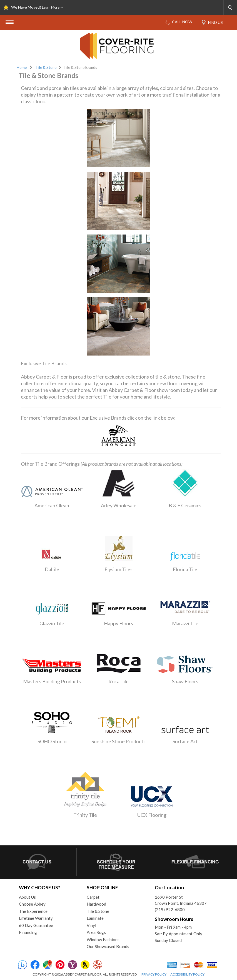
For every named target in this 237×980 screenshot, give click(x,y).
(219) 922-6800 (170, 910)
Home (22, 67)
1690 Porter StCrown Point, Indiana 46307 (181, 900)
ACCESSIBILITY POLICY (187, 974)
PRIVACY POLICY (154, 974)
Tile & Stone (46, 67)
